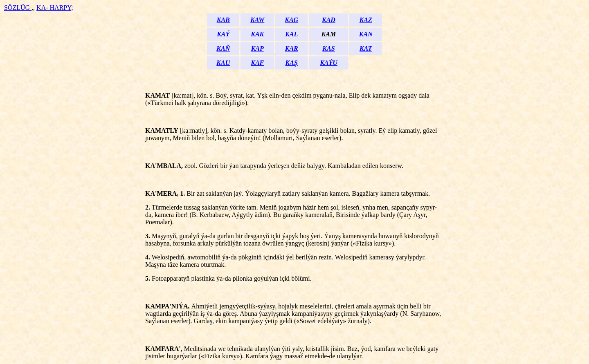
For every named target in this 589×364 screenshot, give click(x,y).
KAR (292, 48)
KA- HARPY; (55, 8)
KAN (366, 34)
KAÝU (329, 63)
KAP (257, 48)
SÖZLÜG (18, 8)
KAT (366, 48)
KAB (223, 20)
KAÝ (223, 34)
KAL (291, 34)
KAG (291, 20)
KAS (328, 48)
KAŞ (292, 63)
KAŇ (223, 48)
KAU (223, 63)
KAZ (366, 20)
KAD (329, 20)
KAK (257, 34)
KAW (257, 20)
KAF (257, 63)
